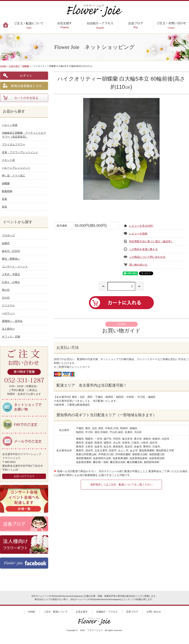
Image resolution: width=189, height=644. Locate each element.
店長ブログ (132, 612)
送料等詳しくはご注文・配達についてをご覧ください (121, 485)
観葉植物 (7, 191)
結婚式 (6, 243)
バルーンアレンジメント (16, 168)
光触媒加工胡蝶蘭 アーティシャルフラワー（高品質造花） (24, 135)
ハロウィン (8, 313)
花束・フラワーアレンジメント (20, 152)
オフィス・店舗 (11, 337)
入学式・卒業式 (11, 274)
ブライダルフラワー (14, 144)
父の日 (6, 298)
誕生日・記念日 (11, 251)
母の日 (6, 290)
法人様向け (8, 329)
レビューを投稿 (138, 234)
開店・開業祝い (11, 259)
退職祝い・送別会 (12, 321)
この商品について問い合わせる (147, 257)
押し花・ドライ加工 (14, 176)
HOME (3, 66)
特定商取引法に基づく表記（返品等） (151, 241)
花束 (4, 199)
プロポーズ (8, 235)
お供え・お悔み (11, 282)
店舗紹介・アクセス (107, 612)
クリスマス (8, 305)
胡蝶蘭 (26, 66)
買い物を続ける (138, 265)
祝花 (4, 207)
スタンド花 (8, 160)
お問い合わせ (154, 612)
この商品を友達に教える (143, 249)
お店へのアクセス (24, 476)
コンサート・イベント (15, 267)
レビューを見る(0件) (141, 226)
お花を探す (14, 66)
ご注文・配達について (56, 612)
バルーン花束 (10, 125)
